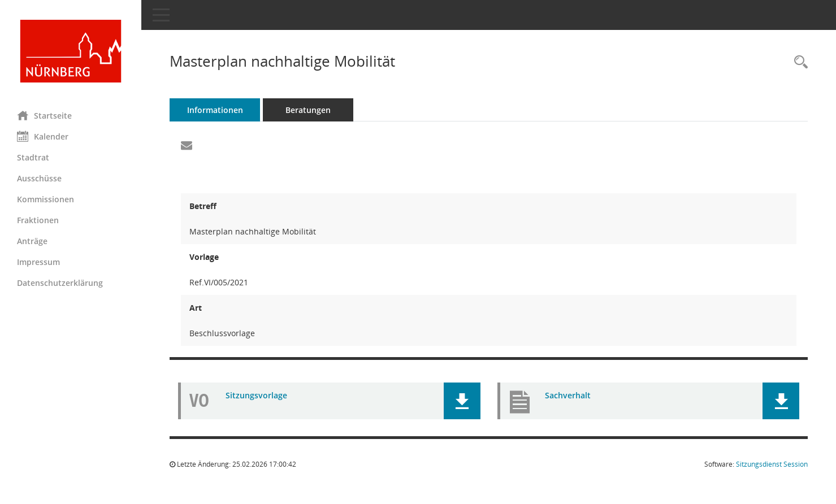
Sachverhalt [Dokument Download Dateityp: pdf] (568, 395)
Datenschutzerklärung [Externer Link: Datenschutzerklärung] (60, 283)
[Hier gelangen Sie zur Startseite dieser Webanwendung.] (71, 51)
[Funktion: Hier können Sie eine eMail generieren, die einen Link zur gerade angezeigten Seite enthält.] (187, 146)
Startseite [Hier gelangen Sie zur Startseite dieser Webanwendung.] (44, 115)
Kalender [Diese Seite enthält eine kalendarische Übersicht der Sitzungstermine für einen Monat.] (43, 136)
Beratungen (308, 110)
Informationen (215, 110)
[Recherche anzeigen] (798, 62)
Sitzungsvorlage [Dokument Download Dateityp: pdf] (256, 395)
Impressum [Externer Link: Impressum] (38, 262)
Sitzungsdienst (772, 464)
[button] (462, 401)
